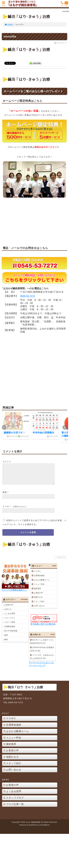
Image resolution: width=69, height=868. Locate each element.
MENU (4, 5)
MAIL (66, 5)
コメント (7, 461)
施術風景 (37, 592)
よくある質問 (10, 617)
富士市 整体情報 (11, 634)
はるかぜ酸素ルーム (42, 583)
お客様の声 (38, 596)
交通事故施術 (39, 579)
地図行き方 (38, 601)
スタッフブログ (13, 818)
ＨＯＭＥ (37, 575)
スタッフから (10, 621)
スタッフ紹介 (39, 605)
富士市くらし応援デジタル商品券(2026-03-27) (15, 661)
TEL (62, 5)
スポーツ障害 (10, 625)
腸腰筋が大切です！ (14, 433)
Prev (4, 427)
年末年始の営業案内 (43, 433)
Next (65, 427)
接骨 (6, 638)
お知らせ (8, 613)
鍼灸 (6, 643)
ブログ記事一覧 (13, 824)
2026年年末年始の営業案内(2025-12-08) (15, 668)
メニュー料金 (39, 588)
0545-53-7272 (28, 296)
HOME (9, 24)
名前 (5, 496)
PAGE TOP (60, 561)
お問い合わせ (39, 609)
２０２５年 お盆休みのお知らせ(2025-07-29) (15, 676)
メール (6, 510)
